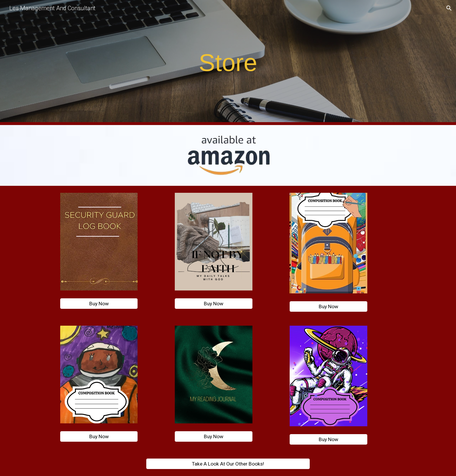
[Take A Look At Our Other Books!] (228, 464)
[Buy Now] (99, 304)
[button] (449, 8)
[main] (228, 63)
